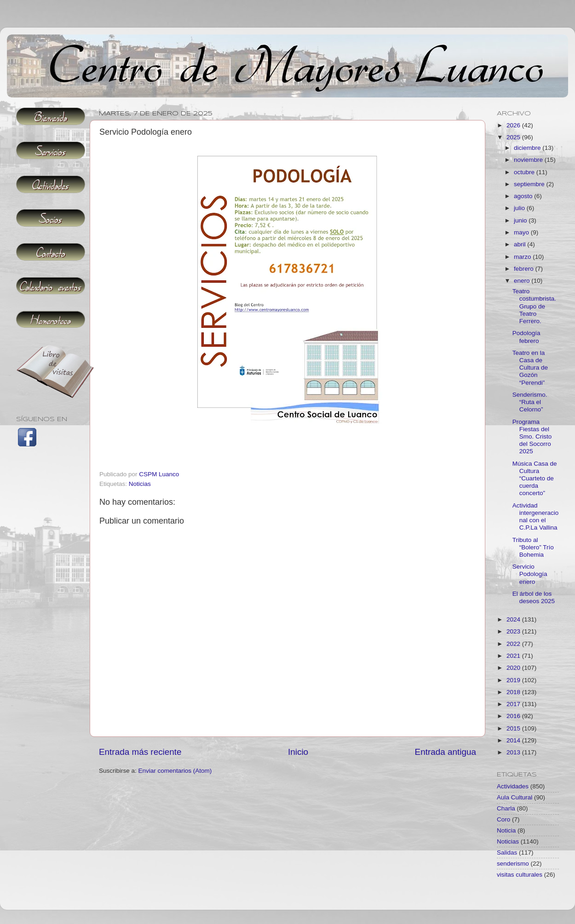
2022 (514, 644)
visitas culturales (520, 875)
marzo (523, 257)
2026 (514, 125)
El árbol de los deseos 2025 (534, 597)
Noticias (140, 484)
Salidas (507, 853)
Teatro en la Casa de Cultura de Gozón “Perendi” (530, 368)
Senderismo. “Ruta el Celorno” (530, 402)
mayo (522, 232)
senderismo (513, 864)
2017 (514, 704)
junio (521, 220)
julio (520, 208)
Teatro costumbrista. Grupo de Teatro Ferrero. (534, 306)
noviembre (529, 160)
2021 (514, 656)
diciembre (528, 148)
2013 (514, 752)
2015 (514, 728)
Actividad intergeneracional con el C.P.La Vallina (536, 517)
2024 (514, 619)
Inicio (298, 752)
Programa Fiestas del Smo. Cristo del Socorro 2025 (532, 437)
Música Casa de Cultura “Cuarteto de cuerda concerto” (535, 479)
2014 (514, 740)
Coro (503, 819)
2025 (514, 137)
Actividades (513, 786)
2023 (514, 631)
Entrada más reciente (140, 752)
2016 (514, 716)
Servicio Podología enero (530, 574)
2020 (514, 668)
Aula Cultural (515, 797)
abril (520, 244)
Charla (506, 808)
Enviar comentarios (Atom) (175, 771)
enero (523, 281)
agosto (524, 196)
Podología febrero (526, 337)
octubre (525, 172)
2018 (514, 692)
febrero (525, 269)
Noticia (506, 830)
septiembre (530, 184)
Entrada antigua (446, 752)
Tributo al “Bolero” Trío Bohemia (533, 547)
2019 (514, 680)
